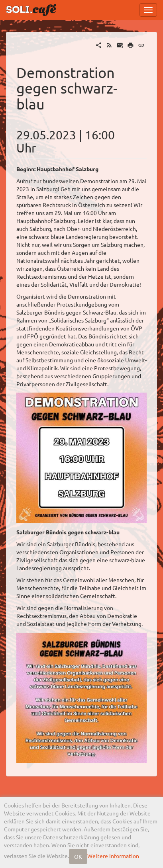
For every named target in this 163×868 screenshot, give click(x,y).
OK (78, 856)
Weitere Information (113, 856)
